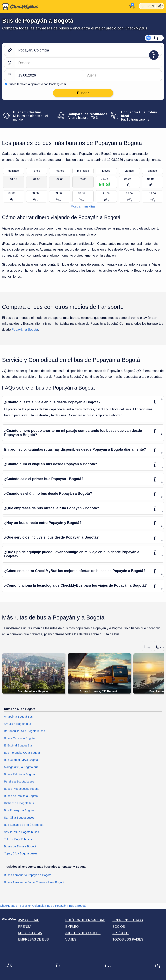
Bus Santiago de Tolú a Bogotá (24, 825)
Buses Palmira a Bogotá (19, 774)
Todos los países (128, 940)
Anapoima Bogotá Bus (18, 717)
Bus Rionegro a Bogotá (19, 810)
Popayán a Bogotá (25, 330)
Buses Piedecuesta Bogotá (21, 789)
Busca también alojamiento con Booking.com (37, 84)
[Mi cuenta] (130, 6)
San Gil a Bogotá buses (19, 818)
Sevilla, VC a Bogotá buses (21, 832)
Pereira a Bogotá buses (19, 782)
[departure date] (49, 76)
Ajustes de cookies (83, 933)
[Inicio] (19, 7)
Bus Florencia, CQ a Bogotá (22, 753)
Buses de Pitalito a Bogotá (21, 796)
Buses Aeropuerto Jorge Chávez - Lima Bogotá (34, 882)
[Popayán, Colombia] (88, 50)
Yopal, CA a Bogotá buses (21, 854)
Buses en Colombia (32, 906)
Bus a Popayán (57, 906)
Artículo (120, 933)
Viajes (71, 940)
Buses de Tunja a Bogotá (20, 846)
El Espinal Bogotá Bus (18, 746)
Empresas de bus (33, 940)
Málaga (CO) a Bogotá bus (21, 767)
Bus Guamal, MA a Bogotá (21, 760)
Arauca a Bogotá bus (17, 724)
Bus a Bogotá (78, 906)
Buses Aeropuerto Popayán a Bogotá (28, 875)
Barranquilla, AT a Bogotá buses (24, 731)
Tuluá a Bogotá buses (18, 839)
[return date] (122, 76)
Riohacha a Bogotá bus (19, 803)
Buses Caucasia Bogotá (19, 738)
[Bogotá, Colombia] (88, 63)
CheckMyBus (8, 906)
